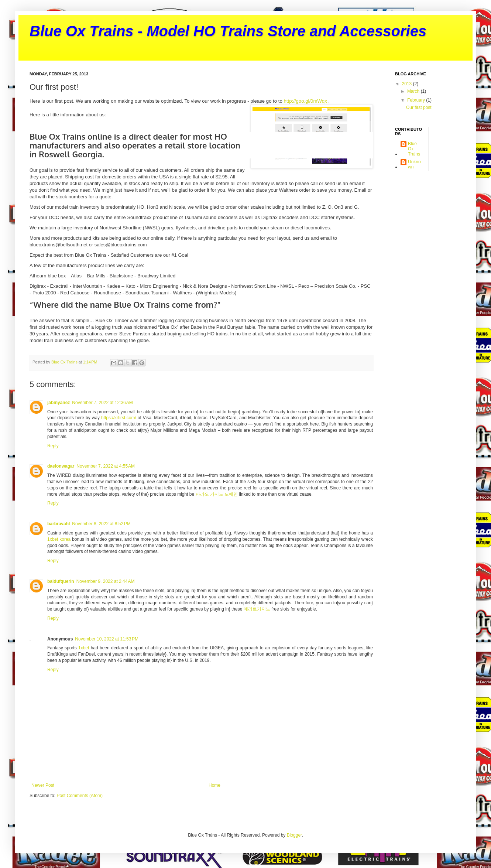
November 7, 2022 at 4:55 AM (106, 466)
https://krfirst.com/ (119, 418)
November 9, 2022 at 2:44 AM (106, 581)
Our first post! (419, 107)
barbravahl (59, 524)
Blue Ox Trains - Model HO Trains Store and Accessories (228, 31)
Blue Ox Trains (414, 149)
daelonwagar (61, 466)
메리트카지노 (257, 609)
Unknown (414, 164)
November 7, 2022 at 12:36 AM (102, 403)
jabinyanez (59, 403)
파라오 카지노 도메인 (217, 494)
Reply (53, 446)
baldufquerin (61, 581)
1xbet (84, 648)
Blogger (294, 835)
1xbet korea (59, 539)
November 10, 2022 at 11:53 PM (107, 639)
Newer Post (43, 785)
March (414, 91)
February (417, 100)
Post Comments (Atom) (80, 796)
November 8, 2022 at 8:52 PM (101, 524)
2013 (408, 84)
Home (214, 785)
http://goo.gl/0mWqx (305, 101)
